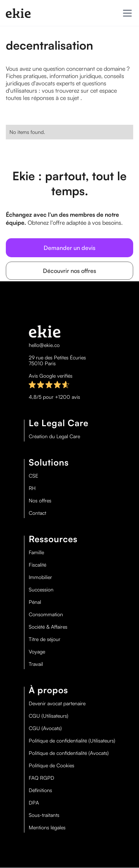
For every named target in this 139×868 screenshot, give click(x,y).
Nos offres (40, 501)
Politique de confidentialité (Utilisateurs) (72, 741)
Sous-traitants (44, 815)
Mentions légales (47, 828)
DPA (34, 803)
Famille (36, 552)
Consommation (46, 614)
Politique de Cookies (51, 765)
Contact (37, 513)
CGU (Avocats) (45, 728)
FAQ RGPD (41, 778)
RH (32, 488)
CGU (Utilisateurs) (49, 716)
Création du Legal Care (54, 436)
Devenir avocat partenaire (57, 703)
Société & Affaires (48, 627)
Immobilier (40, 577)
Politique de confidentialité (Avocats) (69, 753)
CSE (33, 476)
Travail (36, 664)
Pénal (35, 602)
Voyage (37, 652)
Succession (41, 590)
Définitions (40, 790)
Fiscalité (37, 565)
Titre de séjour (45, 639)
